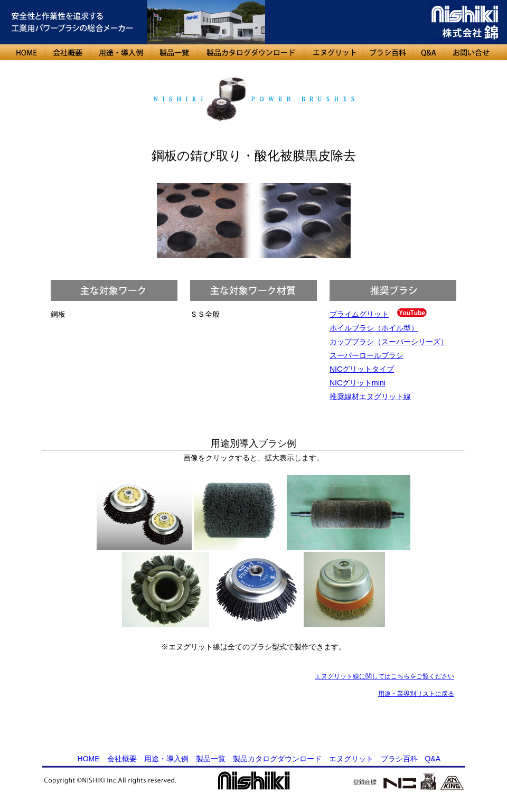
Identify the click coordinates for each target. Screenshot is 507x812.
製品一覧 (211, 759)
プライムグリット (359, 314)
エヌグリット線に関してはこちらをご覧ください (384, 676)
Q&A (433, 759)
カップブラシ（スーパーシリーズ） (389, 342)
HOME (89, 759)
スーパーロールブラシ (367, 355)
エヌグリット (351, 759)
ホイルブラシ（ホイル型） (374, 328)
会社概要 (122, 759)
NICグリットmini (358, 383)
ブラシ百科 (399, 759)
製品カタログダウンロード (277, 759)
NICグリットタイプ (362, 369)
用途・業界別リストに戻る (416, 694)
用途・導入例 (166, 759)
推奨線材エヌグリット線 (370, 396)
